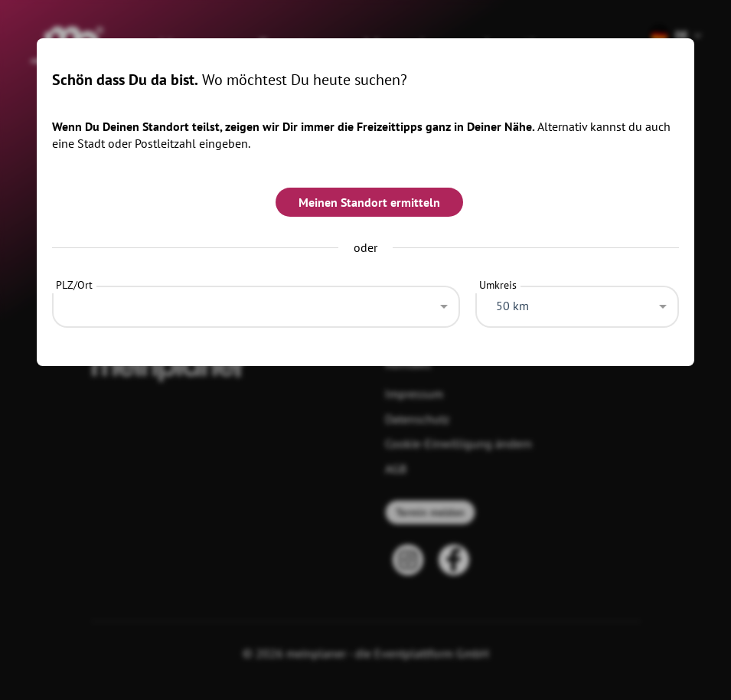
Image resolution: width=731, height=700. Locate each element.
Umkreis (498, 285)
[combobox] (256, 303)
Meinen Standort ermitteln (369, 202)
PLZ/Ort (74, 285)
